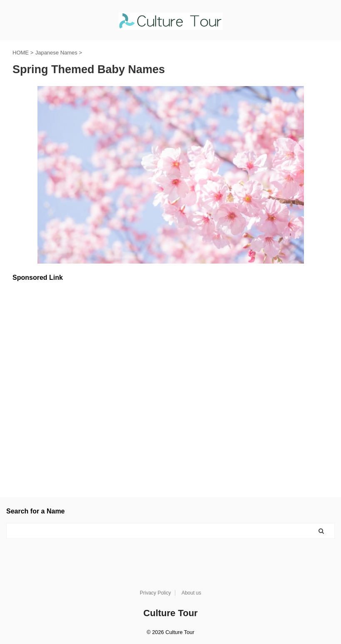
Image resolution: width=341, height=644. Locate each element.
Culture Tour (170, 613)
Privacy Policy (156, 593)
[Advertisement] (170, 382)
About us (191, 593)
